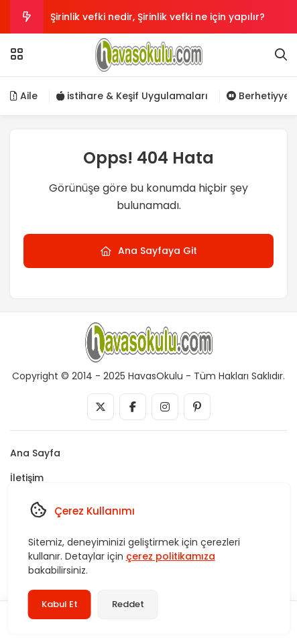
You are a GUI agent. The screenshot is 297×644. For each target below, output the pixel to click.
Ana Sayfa (35, 453)
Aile (24, 96)
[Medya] (101, 407)
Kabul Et (59, 604)
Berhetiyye (258, 96)
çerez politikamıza (170, 556)
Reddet (127, 604)
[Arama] (281, 55)
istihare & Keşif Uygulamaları (132, 96)
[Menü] (17, 54)
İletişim (27, 478)
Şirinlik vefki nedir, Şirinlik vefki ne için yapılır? (158, 17)
